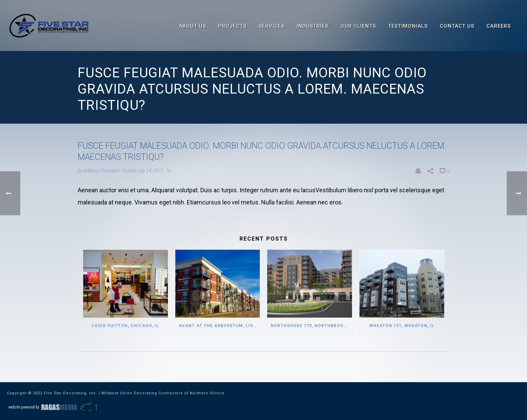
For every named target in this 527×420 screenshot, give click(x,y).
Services (272, 26)
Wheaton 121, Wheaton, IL (402, 326)
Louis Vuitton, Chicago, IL (126, 326)
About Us (192, 26)
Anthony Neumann (102, 171)
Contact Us (457, 26)
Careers (499, 26)
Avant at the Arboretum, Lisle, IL (219, 326)
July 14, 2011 (151, 171)
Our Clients (358, 26)
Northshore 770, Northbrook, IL (311, 326)
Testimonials (408, 26)
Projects (232, 26)
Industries (312, 26)
